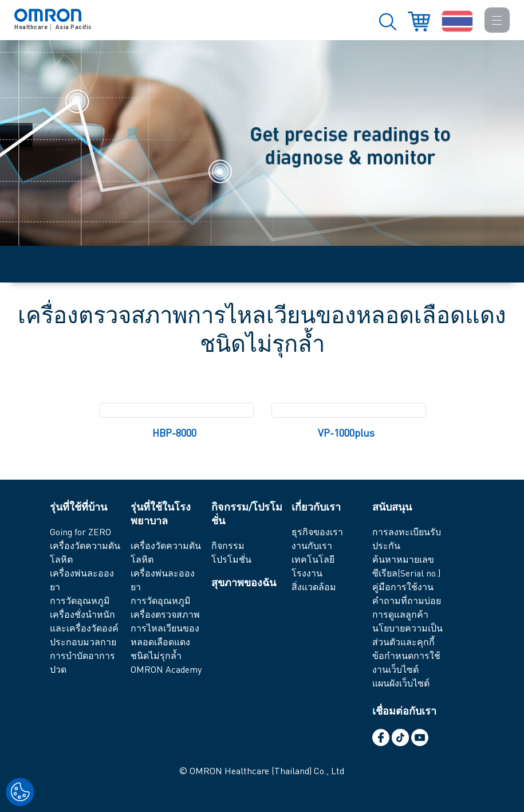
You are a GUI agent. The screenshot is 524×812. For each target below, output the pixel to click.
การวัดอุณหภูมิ (80, 600)
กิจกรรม (228, 545)
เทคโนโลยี (313, 559)
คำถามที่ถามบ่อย (407, 600)
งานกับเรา (312, 545)
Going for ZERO (80, 531)
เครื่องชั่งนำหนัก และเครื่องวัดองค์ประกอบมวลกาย (84, 628)
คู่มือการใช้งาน (403, 587)
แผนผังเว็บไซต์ (401, 683)
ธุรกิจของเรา (317, 531)
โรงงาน (307, 573)
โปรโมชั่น (231, 559)
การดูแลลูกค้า (400, 614)
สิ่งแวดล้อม (314, 587)
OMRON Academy (166, 669)
